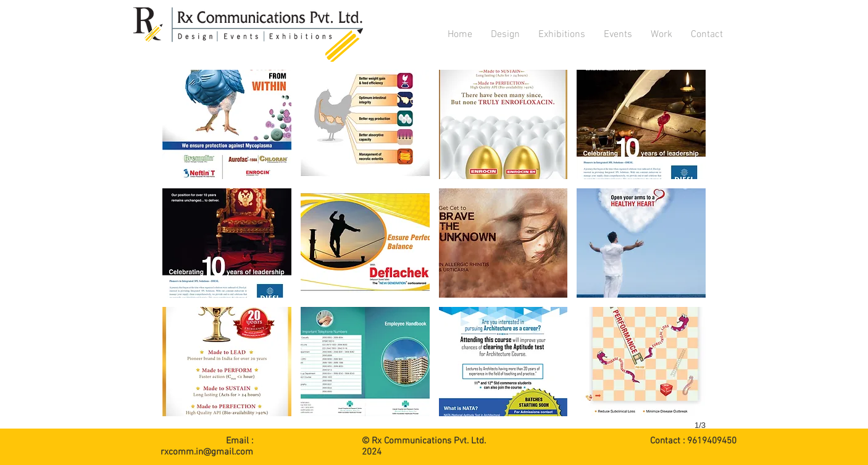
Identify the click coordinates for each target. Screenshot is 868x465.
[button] (505, 35)
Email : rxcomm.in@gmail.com (207, 446)
